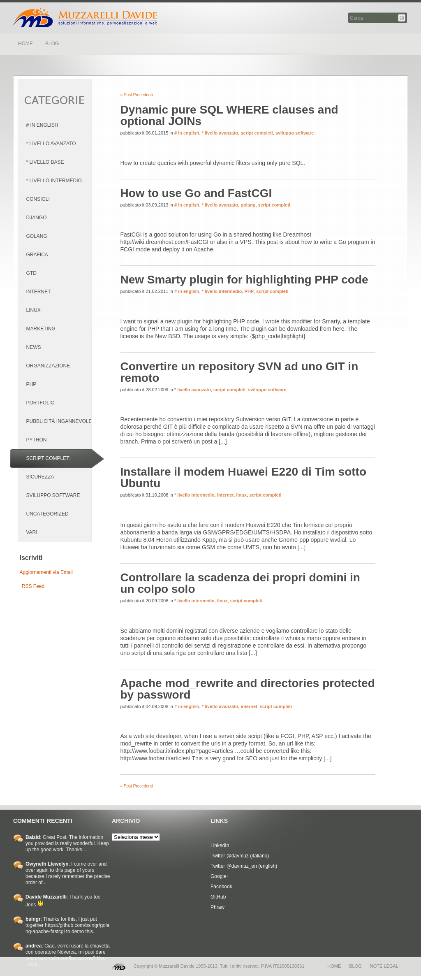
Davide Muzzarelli (85, 18)
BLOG (52, 44)
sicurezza (40, 477)
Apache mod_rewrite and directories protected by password (248, 689)
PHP (31, 384)
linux (34, 310)
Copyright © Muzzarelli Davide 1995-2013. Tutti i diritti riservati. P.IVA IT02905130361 (219, 966)
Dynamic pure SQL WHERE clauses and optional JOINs (229, 115)
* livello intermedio (54, 181)
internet (39, 292)
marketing (41, 329)
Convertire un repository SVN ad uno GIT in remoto (239, 372)
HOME (25, 44)
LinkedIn (220, 845)
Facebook (221, 887)
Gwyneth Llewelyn (47, 864)
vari (32, 532)
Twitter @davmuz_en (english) (244, 866)
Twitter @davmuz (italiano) (240, 856)
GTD (31, 273)
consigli (38, 199)
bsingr (33, 919)
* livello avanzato (51, 144)
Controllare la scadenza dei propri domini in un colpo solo (240, 583)
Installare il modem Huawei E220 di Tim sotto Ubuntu (244, 477)
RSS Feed (33, 586)
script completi (49, 458)
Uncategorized (47, 514)
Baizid (33, 837)
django (37, 218)
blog (355, 966)
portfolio (40, 403)
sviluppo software (53, 495)
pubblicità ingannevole (59, 421)
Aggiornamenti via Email (46, 572)
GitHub (218, 897)
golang (37, 236)
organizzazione (48, 366)
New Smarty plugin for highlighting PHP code (244, 280)
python (37, 440)
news (34, 347)
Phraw (217, 907)
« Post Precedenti (137, 95)
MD (119, 966)
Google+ (220, 876)
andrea (34, 946)
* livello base (45, 162)
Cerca (402, 18)
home (334, 966)
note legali (385, 966)
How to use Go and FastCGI (196, 193)
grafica (37, 255)
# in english (42, 125)
